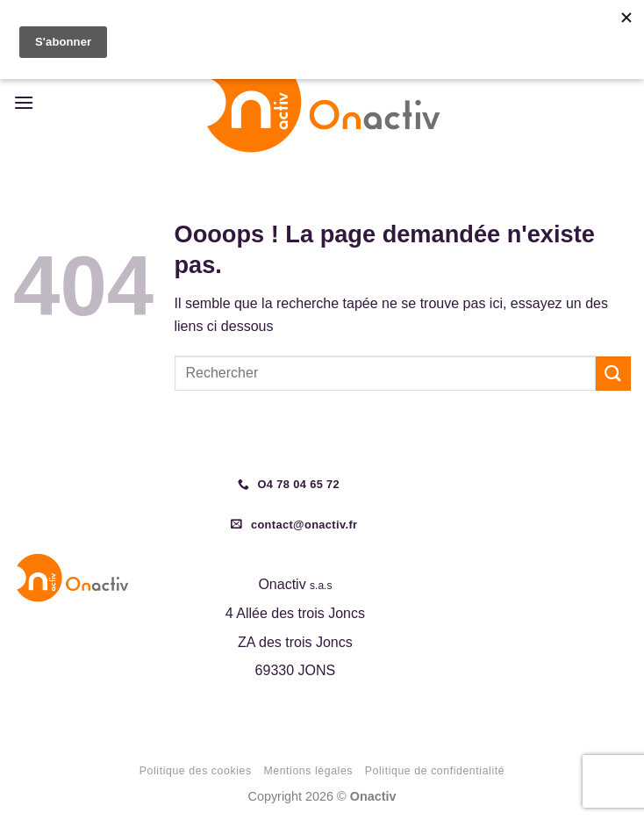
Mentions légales (308, 771)
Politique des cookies (196, 771)
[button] (24, 102)
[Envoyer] (613, 374)
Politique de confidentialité (435, 771)
